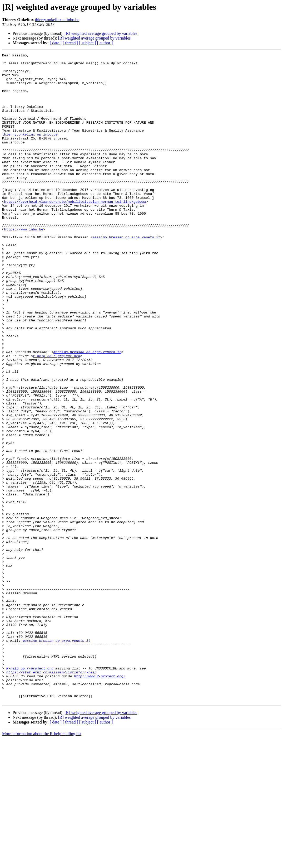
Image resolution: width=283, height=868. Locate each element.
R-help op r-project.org (30, 792)
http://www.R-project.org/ (100, 801)
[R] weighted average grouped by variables (101, 33)
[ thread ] (70, 43)
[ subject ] (88, 43)
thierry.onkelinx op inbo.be (30, 151)
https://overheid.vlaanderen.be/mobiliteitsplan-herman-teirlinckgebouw (75, 232)
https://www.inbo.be (24, 265)
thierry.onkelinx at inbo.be (57, 20)
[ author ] (105, 43)
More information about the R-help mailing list (42, 863)
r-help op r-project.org (56, 417)
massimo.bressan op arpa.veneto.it (126, 274)
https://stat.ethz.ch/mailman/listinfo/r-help (51, 796)
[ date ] (56, 43)
